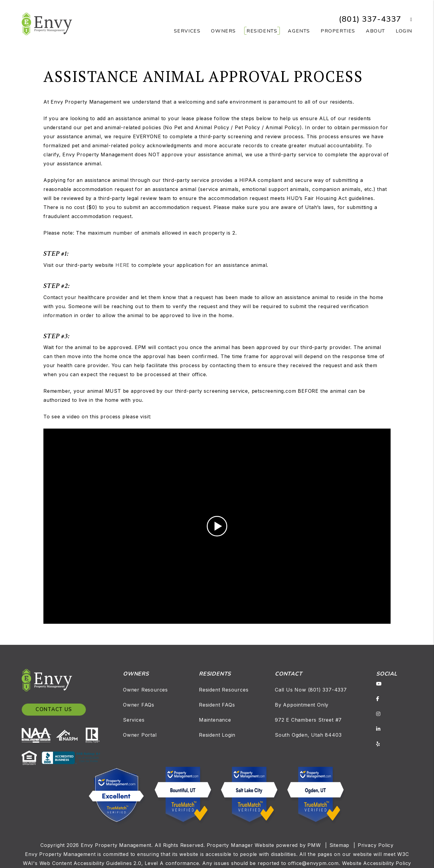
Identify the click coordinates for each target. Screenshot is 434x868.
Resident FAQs (217, 705)
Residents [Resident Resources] (262, 31)
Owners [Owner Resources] (223, 31)
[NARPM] (69, 735)
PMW (314, 845)
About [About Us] (376, 31)
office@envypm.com (313, 863)
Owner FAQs (139, 705)
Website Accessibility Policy (377, 863)
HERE (123, 265)
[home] (47, 23)
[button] (407, 20)
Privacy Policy (376, 845)
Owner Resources (145, 690)
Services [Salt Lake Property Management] (187, 31)
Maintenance (215, 720)
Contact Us (54, 709)
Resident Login (217, 735)
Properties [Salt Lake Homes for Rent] (338, 31)
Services (134, 720)
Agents (299, 31)
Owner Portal (140, 735)
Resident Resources (224, 690)
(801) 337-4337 (370, 19)
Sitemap (340, 845)
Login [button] (404, 31)
